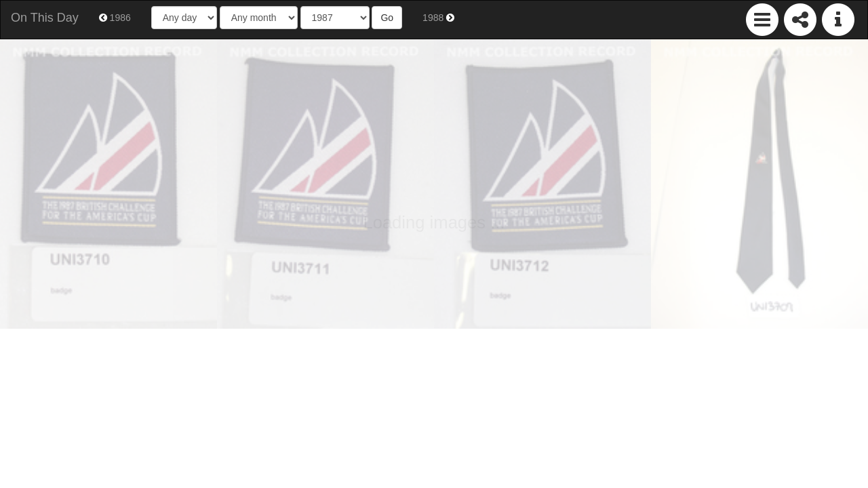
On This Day (45, 18)
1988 (438, 18)
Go (387, 18)
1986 (115, 18)
